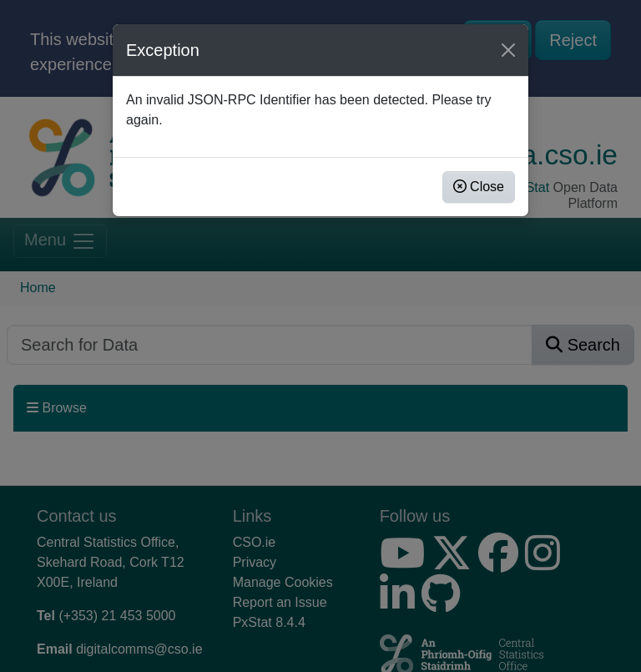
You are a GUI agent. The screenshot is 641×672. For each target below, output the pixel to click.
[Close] (508, 50)
